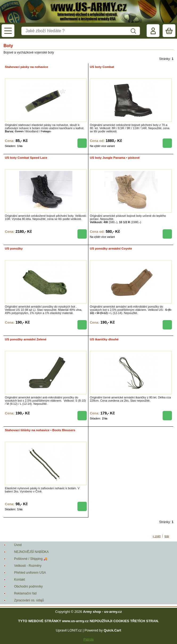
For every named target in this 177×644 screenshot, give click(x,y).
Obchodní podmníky (28, 586)
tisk (167, 536)
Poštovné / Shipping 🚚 (31, 559)
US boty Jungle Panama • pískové (115, 158)
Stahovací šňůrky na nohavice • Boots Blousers (40, 430)
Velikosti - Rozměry (28, 566)
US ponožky (14, 248)
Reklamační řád (25, 593)
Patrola (88, 639)
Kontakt (20, 580)
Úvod (18, 545)
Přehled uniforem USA (30, 573)
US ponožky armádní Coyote (111, 248)
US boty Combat (102, 67)
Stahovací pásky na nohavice (26, 67)
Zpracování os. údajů (29, 600)
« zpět (157, 536)
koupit (82, 143)
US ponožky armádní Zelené (26, 339)
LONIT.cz (75, 630)
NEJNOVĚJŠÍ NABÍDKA (31, 552)
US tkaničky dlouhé (104, 339)
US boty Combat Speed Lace (26, 158)
